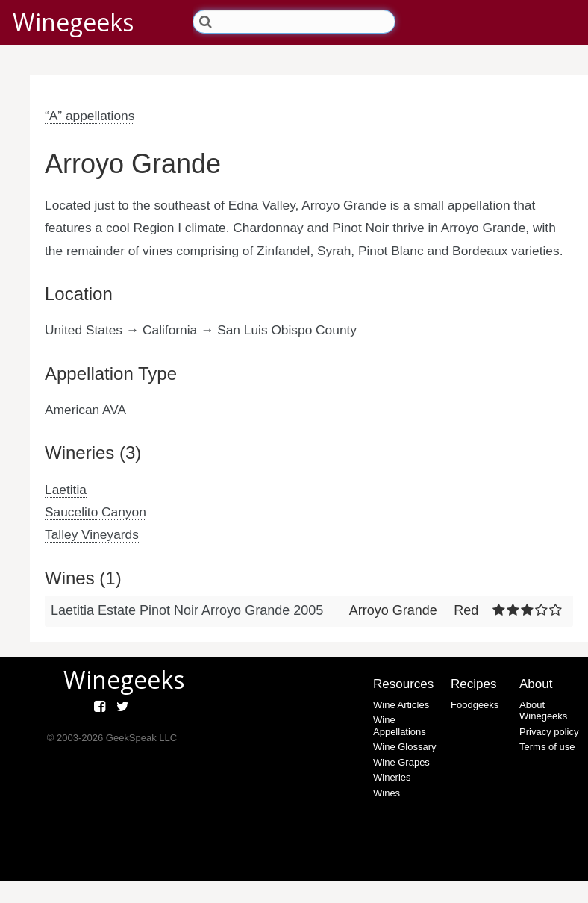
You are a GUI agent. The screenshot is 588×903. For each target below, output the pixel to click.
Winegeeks (73, 22)
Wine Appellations (400, 726)
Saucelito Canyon (96, 512)
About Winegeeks (543, 711)
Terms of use (547, 747)
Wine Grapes (401, 762)
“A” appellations (90, 116)
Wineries (392, 777)
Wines (387, 793)
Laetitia (66, 490)
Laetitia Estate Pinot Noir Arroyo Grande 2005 (187, 610)
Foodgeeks (475, 705)
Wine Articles (401, 705)
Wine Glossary (405, 747)
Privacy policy (549, 732)
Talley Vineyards (92, 534)
